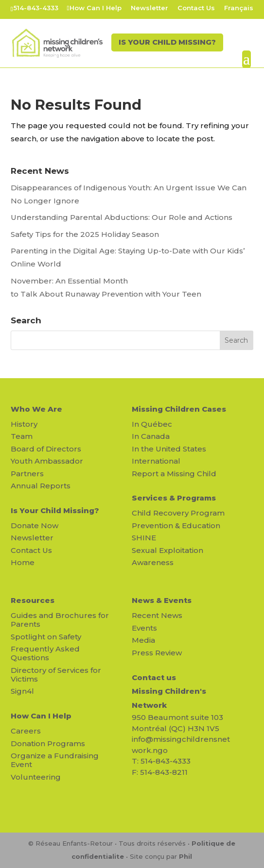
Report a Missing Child (174, 474)
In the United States (169, 449)
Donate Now (35, 526)
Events (144, 628)
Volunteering (36, 777)
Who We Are (36, 409)
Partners (27, 474)
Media (143, 640)
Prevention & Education (176, 526)
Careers (26, 731)
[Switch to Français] (239, 10)
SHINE (144, 538)
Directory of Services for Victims (56, 675)
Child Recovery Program (178, 513)
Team (22, 436)
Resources (33, 600)
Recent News (157, 615)
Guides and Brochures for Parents (60, 620)
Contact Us (196, 8)
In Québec (152, 424)
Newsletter (150, 8)
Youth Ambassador (47, 461)
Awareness (153, 562)
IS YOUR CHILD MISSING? (165, 44)
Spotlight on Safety (46, 637)
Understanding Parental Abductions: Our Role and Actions (122, 217)
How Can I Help (96, 8)
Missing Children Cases (179, 409)
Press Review (157, 653)
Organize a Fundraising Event (55, 760)
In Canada (151, 436)
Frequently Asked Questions (45, 653)
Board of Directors (46, 449)
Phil (185, 856)
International (156, 461)
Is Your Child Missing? (55, 510)
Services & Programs (174, 498)
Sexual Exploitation (167, 550)
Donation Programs (48, 743)
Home (23, 562)
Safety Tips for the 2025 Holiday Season (85, 234)
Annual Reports (41, 486)
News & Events (162, 600)
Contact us (154, 677)
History (24, 424)
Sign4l (22, 691)
